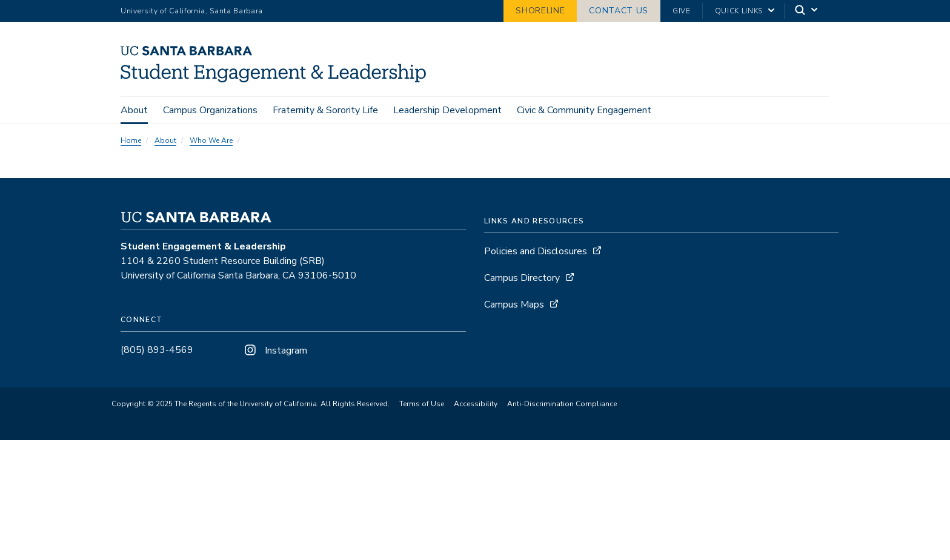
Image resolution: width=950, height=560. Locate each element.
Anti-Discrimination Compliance (562, 404)
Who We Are (211, 140)
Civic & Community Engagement (584, 110)
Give (682, 11)
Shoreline (540, 11)
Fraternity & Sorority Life (325, 110)
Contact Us (619, 11)
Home (131, 140)
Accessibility (476, 404)
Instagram (274, 351)
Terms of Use (422, 404)
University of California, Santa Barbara (192, 11)
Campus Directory (522, 278)
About (134, 110)
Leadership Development (447, 110)
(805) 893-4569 (157, 350)
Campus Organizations (210, 110)
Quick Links (739, 11)
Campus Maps (514, 305)
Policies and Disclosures (536, 251)
